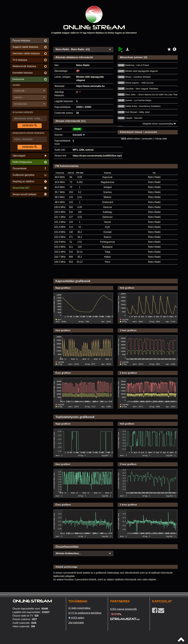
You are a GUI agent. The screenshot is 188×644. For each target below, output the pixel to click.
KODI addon (76, 618)
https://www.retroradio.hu (90, 86)
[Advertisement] (116, 41)
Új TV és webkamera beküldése (85, 613)
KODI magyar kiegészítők (123, 609)
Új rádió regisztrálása (79, 608)
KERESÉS (30, 125)
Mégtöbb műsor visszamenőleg (159, 124)
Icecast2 (77, 135)
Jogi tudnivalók (76, 623)
